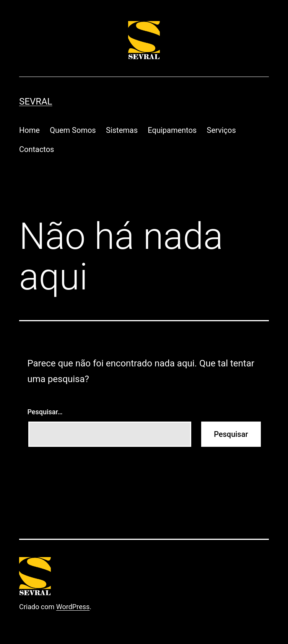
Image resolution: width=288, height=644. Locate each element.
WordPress (73, 607)
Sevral (36, 101)
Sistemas (122, 130)
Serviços (221, 130)
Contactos (37, 149)
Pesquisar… (45, 412)
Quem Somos (73, 130)
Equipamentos (172, 130)
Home (29, 130)
